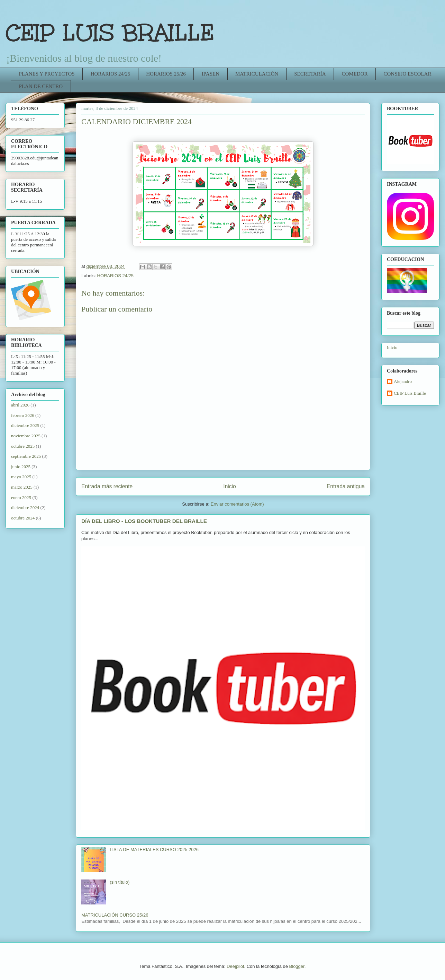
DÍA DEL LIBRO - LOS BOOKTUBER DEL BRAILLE (144, 521)
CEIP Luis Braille (410, 393)
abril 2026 (20, 405)
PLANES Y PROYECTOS (47, 74)
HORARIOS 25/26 (166, 74)
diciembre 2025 (25, 425)
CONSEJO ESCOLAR (408, 74)
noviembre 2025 (26, 436)
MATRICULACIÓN (257, 74)
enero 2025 (21, 497)
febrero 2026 (23, 415)
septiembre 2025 (26, 456)
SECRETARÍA (310, 74)
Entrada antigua (346, 486)
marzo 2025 (22, 487)
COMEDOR (355, 74)
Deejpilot (235, 966)
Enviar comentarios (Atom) (237, 504)
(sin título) (120, 882)
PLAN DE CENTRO (41, 86)
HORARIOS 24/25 (111, 74)
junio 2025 (21, 467)
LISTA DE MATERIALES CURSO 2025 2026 (154, 850)
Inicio (229, 486)
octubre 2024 (23, 518)
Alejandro (403, 381)
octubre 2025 (23, 446)
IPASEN (211, 74)
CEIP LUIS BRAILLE (110, 33)
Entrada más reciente (107, 486)
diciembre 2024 (25, 507)
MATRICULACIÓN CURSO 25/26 (115, 915)
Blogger (297, 966)
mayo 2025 (21, 477)
